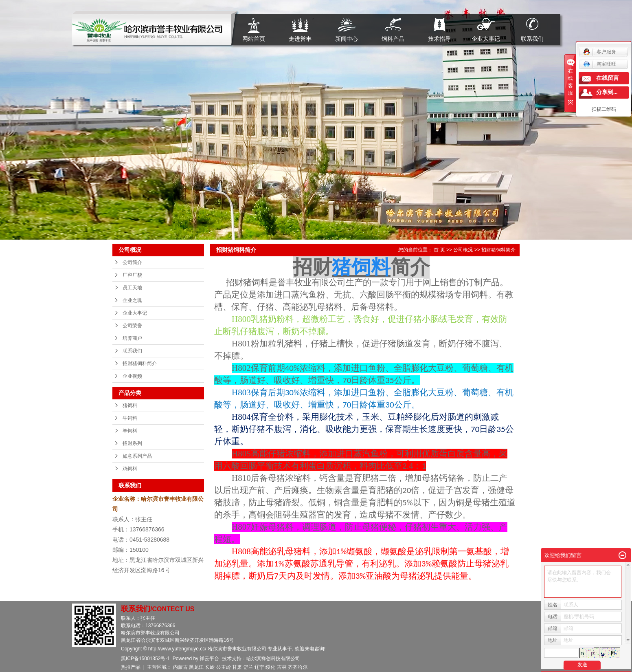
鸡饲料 (130, 469)
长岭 (210, 667)
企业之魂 (132, 300)
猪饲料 (130, 405)
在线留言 (608, 78)
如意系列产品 (137, 456)
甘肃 (237, 667)
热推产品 (131, 667)
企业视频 (132, 376)
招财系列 (132, 443)
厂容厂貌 (132, 275)
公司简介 (132, 262)
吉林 (282, 667)
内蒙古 (180, 667)
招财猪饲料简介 (140, 364)
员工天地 (132, 288)
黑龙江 (196, 667)
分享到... (607, 92)
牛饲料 (130, 418)
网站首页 (254, 39)
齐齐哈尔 (298, 667)
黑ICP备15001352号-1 (145, 659)
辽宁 (259, 667)
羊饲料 (130, 431)
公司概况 (463, 250)
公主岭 (224, 667)
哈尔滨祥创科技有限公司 (273, 659)
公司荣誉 (132, 326)
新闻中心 (347, 39)
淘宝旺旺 (600, 64)
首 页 (439, 250)
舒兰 (248, 667)
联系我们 (532, 39)
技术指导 (439, 39)
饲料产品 (393, 39)
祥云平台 (209, 659)
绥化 (270, 667)
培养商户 (132, 338)
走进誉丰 (300, 39)
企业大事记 (486, 39)
